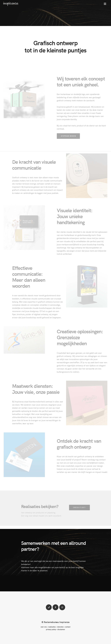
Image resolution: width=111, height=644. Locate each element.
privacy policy (51, 629)
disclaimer (61, 629)
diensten (60, 627)
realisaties (52, 627)
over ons (44, 627)
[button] (105, 4)
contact (68, 627)
